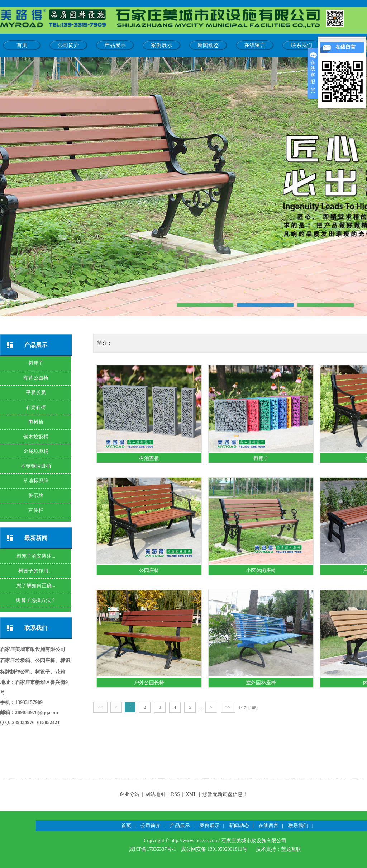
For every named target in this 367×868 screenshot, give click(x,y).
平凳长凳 (36, 393)
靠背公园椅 (36, 378)
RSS (175, 794)
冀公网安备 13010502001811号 (214, 849)
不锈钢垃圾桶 (36, 466)
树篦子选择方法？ (36, 600)
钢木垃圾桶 (36, 437)
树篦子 (36, 363)
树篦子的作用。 (36, 571)
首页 (22, 45)
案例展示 (162, 45)
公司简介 (68, 45)
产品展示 (115, 45)
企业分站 (129, 794)
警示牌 (36, 496)
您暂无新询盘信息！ (225, 794)
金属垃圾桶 (36, 451)
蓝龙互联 (291, 849)
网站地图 (155, 794)
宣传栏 (36, 510)
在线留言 (255, 45)
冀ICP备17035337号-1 (152, 849)
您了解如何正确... (36, 586)
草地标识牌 (36, 481)
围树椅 (36, 422)
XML (191, 794)
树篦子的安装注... (36, 556)
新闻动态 (208, 45)
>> (228, 707)
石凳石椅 (36, 407)
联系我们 (301, 45)
